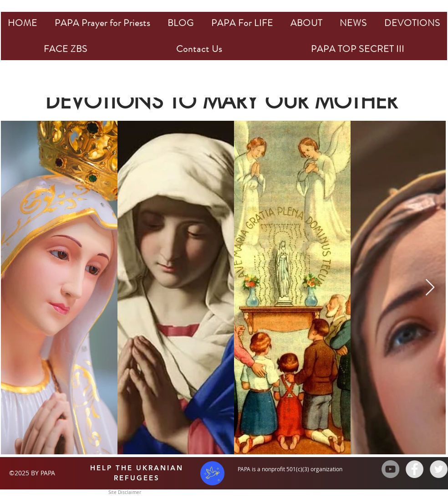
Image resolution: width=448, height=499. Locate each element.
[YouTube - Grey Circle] (390, 469)
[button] (102, 23)
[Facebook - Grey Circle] (415, 469)
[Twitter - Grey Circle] (439, 469)
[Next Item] (430, 288)
